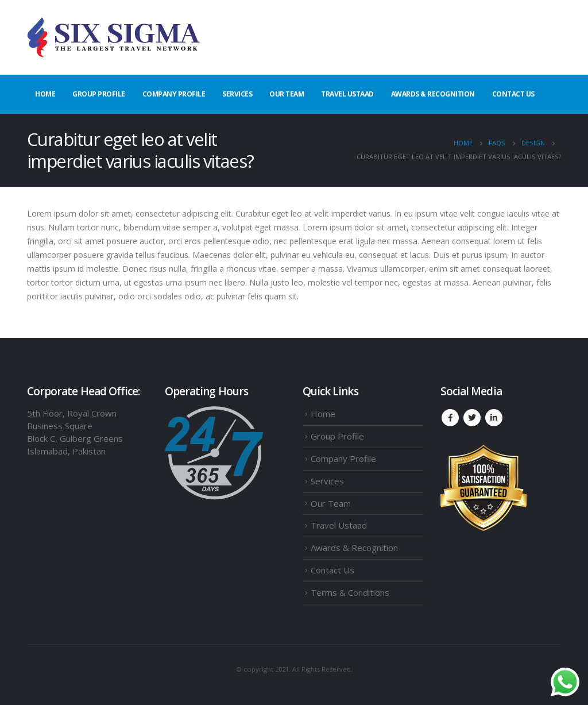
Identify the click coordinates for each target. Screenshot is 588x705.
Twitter (472, 418)
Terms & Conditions (350, 592)
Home (45, 94)
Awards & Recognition (433, 94)
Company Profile (174, 94)
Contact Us (513, 94)
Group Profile (99, 94)
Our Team (287, 94)
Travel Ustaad (347, 94)
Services (237, 94)
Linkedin (494, 418)
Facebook (450, 418)
